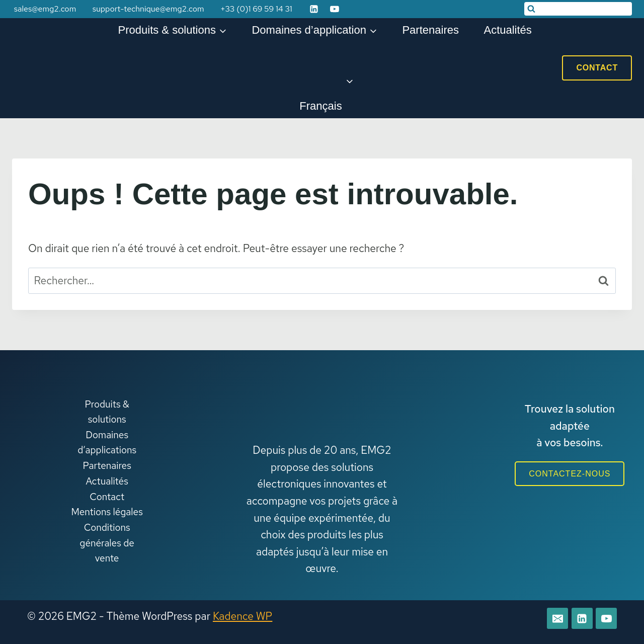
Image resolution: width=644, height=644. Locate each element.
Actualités (507, 30)
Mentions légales (107, 512)
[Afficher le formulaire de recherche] (578, 9)
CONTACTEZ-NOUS (570, 474)
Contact (597, 68)
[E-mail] (557, 618)
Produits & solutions (107, 412)
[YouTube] (335, 9)
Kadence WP (243, 616)
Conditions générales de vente (107, 543)
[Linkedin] (314, 9)
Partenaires (430, 30)
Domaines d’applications (107, 442)
